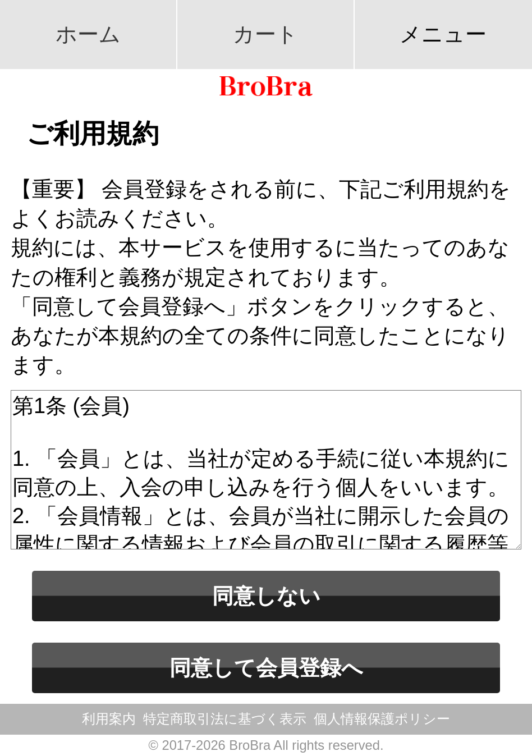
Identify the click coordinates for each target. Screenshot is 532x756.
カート (265, 34)
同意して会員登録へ (266, 668)
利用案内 (109, 719)
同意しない (266, 596)
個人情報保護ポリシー (382, 719)
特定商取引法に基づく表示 (225, 719)
